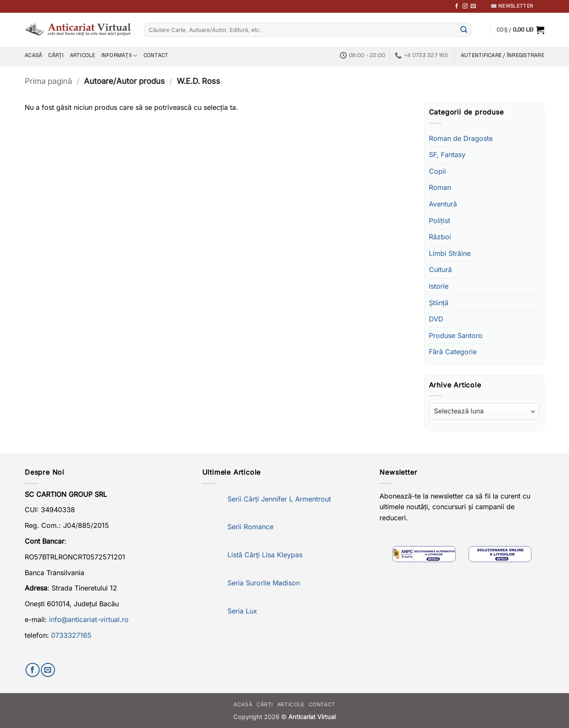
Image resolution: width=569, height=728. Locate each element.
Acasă (33, 55)
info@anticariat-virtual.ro (89, 619)
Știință (439, 303)
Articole (83, 55)
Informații (119, 56)
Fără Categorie (453, 352)
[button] (520, 30)
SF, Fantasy (447, 155)
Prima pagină (48, 81)
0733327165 (71, 635)
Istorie (439, 286)
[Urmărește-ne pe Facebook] (457, 6)
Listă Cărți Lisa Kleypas (265, 555)
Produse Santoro (456, 335)
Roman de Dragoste (461, 138)
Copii (437, 171)
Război (440, 237)
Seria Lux (242, 611)
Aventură (443, 204)
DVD (436, 319)
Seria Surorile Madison (264, 583)
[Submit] (464, 30)
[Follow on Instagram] (465, 6)
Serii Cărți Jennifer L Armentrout (279, 499)
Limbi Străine (450, 253)
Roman (440, 187)
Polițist (440, 221)
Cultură (440, 269)
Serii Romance (250, 527)
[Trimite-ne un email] (473, 6)
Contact (156, 55)
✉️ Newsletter (512, 6)
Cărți (56, 55)
